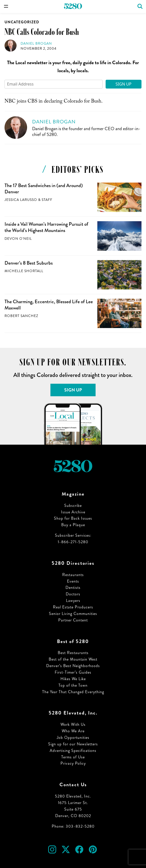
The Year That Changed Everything (73, 692)
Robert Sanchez (21, 316)
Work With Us (73, 724)
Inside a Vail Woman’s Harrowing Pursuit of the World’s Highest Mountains (46, 227)
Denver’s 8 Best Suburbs (29, 263)
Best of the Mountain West (73, 659)
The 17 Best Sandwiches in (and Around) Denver (44, 189)
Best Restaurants (73, 653)
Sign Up (123, 84)
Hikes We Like (73, 679)
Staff (47, 200)
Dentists (73, 587)
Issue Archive (73, 512)
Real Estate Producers (73, 607)
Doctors (73, 594)
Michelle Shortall (24, 271)
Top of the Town (73, 685)
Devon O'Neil (18, 239)
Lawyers (73, 601)
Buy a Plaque (73, 525)
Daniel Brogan (36, 44)
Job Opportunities (73, 737)
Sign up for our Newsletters (73, 744)
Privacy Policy (73, 763)
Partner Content (73, 620)
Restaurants (73, 575)
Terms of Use (73, 757)
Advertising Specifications (73, 751)
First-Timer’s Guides (73, 672)
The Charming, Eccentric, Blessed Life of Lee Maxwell (49, 305)
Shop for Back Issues (73, 518)
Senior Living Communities (73, 614)
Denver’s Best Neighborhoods (73, 666)
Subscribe (73, 505)
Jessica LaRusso (21, 200)
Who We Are (73, 731)
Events (73, 581)
